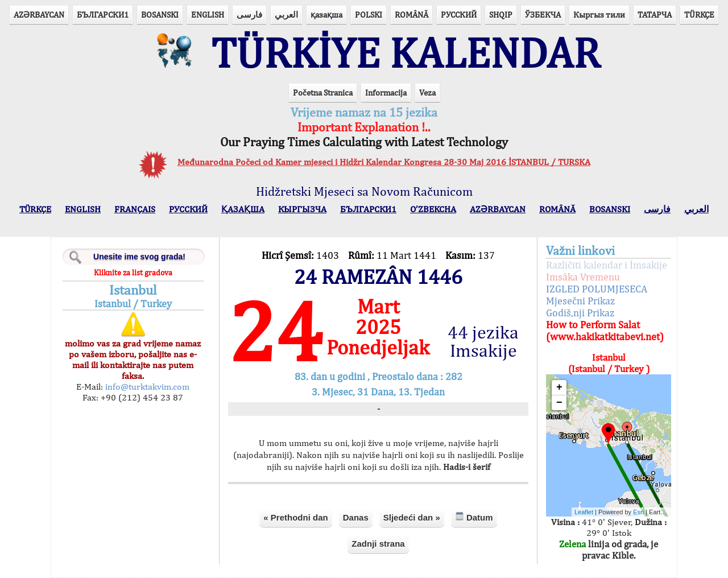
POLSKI (369, 15)
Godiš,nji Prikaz (580, 313)
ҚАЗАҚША (243, 209)
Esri (638, 512)
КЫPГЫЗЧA (302, 209)
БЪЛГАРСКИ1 (103, 15)
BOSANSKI (160, 15)
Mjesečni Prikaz (580, 301)
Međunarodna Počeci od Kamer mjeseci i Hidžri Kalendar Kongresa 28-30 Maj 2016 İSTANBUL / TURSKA (384, 162)
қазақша (326, 15)
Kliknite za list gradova (133, 273)
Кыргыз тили (599, 15)
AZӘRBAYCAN (39, 15)
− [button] (559, 403)
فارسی (249, 15)
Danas (356, 517)
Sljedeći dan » (412, 517)
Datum (474, 517)
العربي (286, 15)
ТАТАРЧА (655, 15)
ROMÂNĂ (411, 15)
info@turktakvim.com (146, 387)
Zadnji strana (378, 544)
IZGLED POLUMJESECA (597, 289)
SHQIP (501, 15)
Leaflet (584, 512)
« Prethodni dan (295, 517)
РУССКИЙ (459, 15)
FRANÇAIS (135, 209)
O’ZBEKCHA (433, 209)
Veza (427, 92)
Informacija (386, 92)
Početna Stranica (323, 92)
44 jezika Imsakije (483, 341)
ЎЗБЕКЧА (543, 15)
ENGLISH (208, 15)
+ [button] (559, 387)
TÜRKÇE (699, 15)
